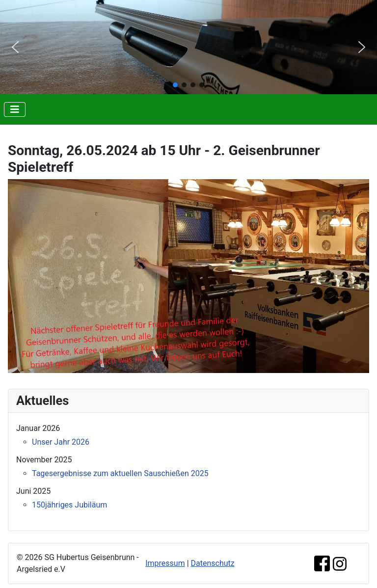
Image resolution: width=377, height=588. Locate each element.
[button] (15, 47)
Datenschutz (213, 563)
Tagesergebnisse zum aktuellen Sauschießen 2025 (120, 473)
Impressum (165, 563)
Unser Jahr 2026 (61, 442)
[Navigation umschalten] (15, 109)
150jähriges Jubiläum (69, 505)
